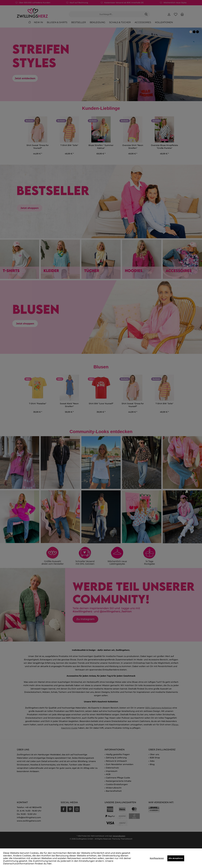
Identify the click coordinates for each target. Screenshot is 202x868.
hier (49, 864)
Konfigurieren (157, 858)
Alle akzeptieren (176, 858)
